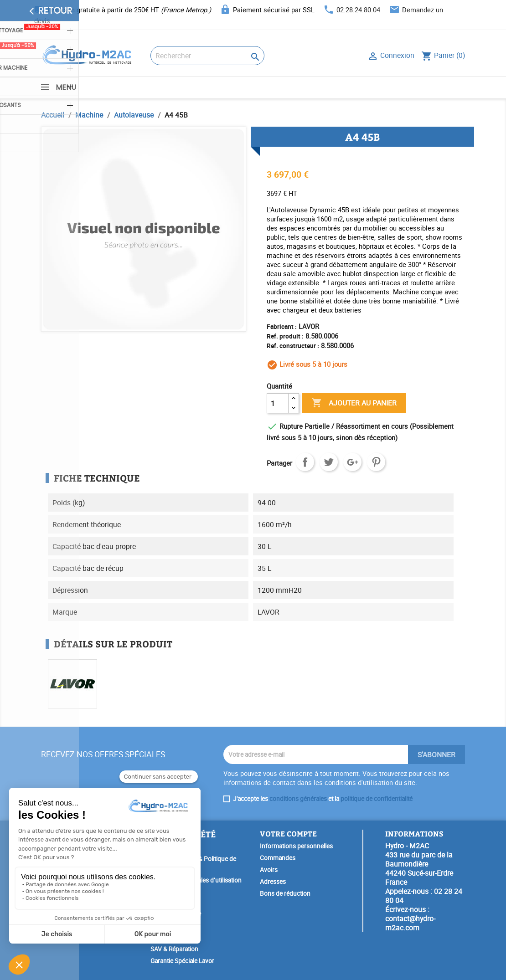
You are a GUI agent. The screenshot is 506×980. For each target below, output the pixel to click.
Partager (305, 462)
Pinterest (376, 462)
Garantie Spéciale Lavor (182, 961)
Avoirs (269, 870)
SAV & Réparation (174, 949)
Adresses (273, 882)
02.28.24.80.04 (358, 10)
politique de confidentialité (377, 799)
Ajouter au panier (354, 403)
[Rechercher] (207, 56)
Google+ (352, 462)
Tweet (329, 462)
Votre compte (288, 834)
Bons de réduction (285, 893)
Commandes (278, 858)
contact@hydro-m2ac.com (410, 923)
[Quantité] (278, 403)
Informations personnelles (296, 846)
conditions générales (298, 799)
